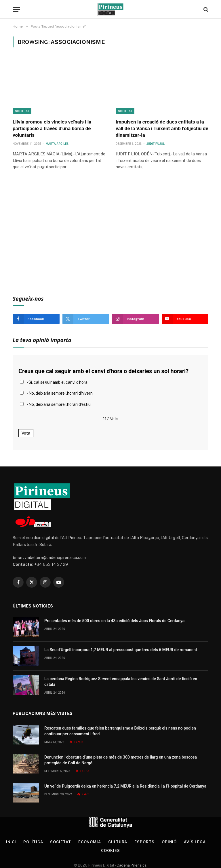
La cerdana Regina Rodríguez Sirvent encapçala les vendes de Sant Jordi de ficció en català (121, 682)
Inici (11, 842)
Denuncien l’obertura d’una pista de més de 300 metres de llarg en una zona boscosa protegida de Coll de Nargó (121, 760)
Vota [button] (26, 433)
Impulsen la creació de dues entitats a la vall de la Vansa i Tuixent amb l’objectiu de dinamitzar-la (162, 128)
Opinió (169, 842)
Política (33, 842)
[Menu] (16, 9)
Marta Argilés (57, 144)
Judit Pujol (156, 144)
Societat (22, 111)
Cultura (118, 842)
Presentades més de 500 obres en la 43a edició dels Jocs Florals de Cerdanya (114, 621)
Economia (90, 842)
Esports (144, 842)
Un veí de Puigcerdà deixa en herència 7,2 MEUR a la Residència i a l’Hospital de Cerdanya (125, 786)
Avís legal (196, 842)
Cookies (110, 851)
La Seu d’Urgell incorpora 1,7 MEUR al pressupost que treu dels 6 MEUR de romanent (121, 650)
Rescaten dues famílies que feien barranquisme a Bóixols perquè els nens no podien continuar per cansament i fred (120, 731)
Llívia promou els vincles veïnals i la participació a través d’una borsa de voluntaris (52, 128)
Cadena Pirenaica (131, 865)
